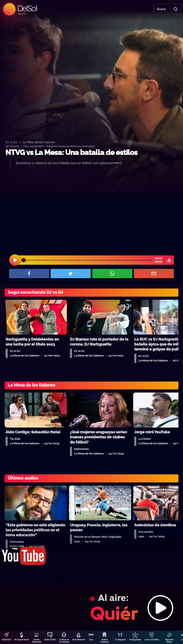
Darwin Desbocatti (37, 641)
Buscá (161, 9)
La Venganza (120, 640)
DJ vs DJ (11, 142)
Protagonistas (135, 640)
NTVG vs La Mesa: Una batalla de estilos (71, 152)
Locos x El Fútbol (152, 640)
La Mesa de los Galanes (39, 142)
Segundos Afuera (169, 641)
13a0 (91, 640)
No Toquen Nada (22, 640)
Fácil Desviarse (79, 640)
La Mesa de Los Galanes (64, 641)
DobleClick (6, 640)
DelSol (27, 8)
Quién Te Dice (50, 640)
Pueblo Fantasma (105, 641)
